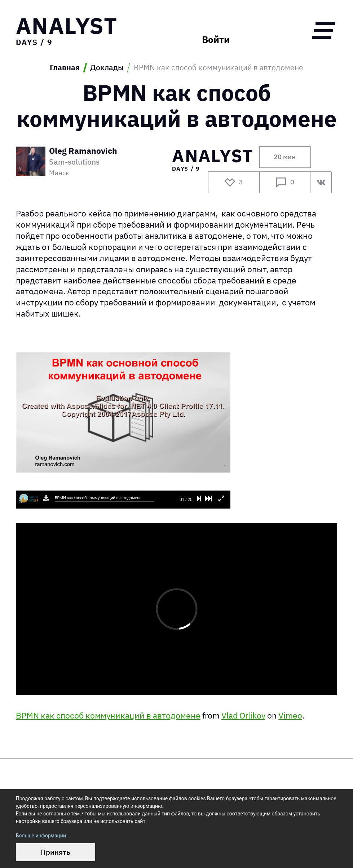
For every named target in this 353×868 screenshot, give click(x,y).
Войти (216, 40)
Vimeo (290, 715)
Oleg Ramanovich (83, 151)
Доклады (107, 68)
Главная (65, 68)
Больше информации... (43, 836)
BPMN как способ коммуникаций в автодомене (108, 715)
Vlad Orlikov (243, 715)
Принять (56, 852)
